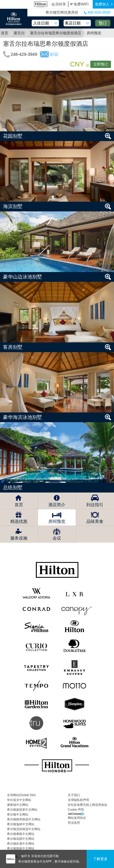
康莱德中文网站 (18, 805)
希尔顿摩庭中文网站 (21, 834)
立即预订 (101, 64)
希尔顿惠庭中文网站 (21, 848)
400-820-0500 (97, 12)
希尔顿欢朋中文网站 (21, 844)
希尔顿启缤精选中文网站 (24, 829)
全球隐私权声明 (78, 800)
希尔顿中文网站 (18, 814)
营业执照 (74, 823)
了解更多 (100, 859)
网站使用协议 (77, 818)
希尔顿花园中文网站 (21, 839)
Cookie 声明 (76, 810)
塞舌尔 (19, 33)
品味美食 (95, 521)
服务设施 (19, 538)
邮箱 (54, 54)
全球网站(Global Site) (22, 795)
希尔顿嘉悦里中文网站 (22, 810)
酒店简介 (57, 505)
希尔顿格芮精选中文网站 (24, 819)
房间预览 (57, 521)
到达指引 (95, 505)
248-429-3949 (24, 54)
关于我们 (74, 795)
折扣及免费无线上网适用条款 (88, 805)
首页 (5, 33)
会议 (57, 538)
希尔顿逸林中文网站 (21, 824)
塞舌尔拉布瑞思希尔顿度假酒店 (56, 33)
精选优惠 (19, 521)
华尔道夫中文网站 (19, 800)
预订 (103, 23)
